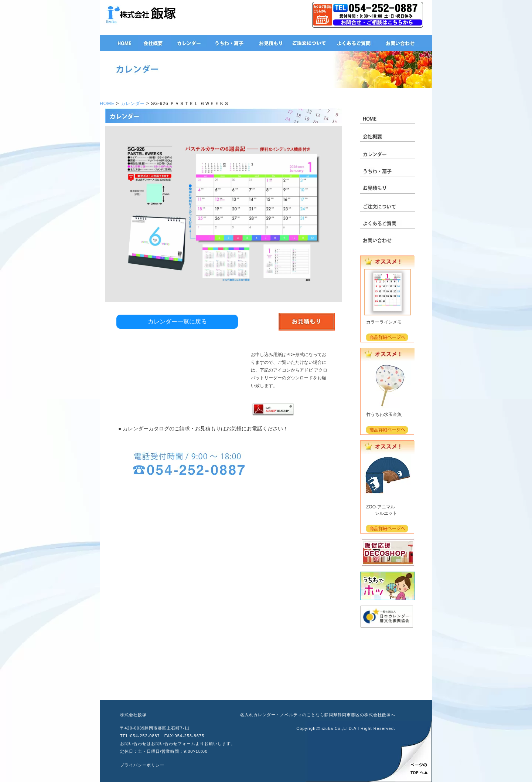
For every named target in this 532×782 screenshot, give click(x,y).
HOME (107, 104)
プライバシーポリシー (142, 765)
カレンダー (133, 104)
